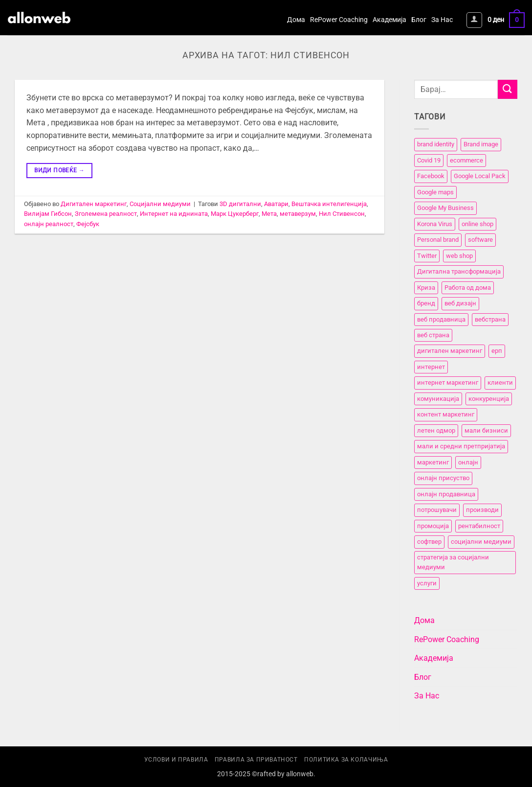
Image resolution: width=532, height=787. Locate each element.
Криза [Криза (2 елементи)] (426, 288)
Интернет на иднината (174, 214)
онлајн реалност (49, 224)
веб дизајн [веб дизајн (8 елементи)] (460, 303)
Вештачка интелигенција (329, 204)
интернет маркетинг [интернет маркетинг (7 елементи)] (448, 383)
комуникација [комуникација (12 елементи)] (438, 399)
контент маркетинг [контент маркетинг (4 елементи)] (446, 415)
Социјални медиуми (160, 204)
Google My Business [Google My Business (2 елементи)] (445, 208)
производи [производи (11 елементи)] (482, 510)
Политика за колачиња (346, 760)
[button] (474, 20)
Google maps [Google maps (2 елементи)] (435, 192)
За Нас (442, 20)
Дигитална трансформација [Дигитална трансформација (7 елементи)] (459, 271)
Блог (419, 20)
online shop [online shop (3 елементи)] (477, 224)
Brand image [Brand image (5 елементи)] (481, 145)
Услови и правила (176, 760)
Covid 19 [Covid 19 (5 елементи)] (429, 160)
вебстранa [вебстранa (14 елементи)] (490, 319)
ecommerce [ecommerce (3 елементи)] (466, 160)
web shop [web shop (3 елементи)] (459, 256)
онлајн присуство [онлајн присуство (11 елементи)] (443, 478)
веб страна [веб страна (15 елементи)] (433, 335)
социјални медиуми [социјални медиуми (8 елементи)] (481, 542)
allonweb (300, 774)
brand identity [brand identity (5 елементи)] (436, 145)
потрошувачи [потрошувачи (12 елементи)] (437, 510)
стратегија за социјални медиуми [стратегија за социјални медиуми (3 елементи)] (453, 562)
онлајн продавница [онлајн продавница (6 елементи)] (446, 494)
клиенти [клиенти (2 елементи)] (500, 383)
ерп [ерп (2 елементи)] (497, 351)
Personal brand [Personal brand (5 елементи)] (438, 240)
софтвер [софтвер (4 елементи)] (429, 542)
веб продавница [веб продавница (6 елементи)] (441, 319)
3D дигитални (240, 204)
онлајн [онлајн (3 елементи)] (468, 462)
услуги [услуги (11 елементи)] (427, 583)
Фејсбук (88, 224)
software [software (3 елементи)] (480, 240)
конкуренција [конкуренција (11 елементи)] (489, 399)
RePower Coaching (339, 20)
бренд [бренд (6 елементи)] (426, 303)
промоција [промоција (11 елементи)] (433, 526)
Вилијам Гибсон (48, 214)
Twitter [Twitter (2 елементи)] (427, 256)
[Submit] (508, 89)
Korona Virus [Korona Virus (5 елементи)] (435, 224)
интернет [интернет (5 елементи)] (431, 367)
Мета (269, 214)
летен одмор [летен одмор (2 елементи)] (436, 430)
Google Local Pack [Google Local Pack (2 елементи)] (480, 176)
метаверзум (298, 214)
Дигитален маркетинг (94, 204)
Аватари (276, 204)
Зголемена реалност (106, 214)
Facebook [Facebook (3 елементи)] (431, 176)
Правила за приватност (256, 760)
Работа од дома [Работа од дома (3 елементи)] (468, 288)
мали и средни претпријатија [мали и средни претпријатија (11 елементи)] (461, 447)
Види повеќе (59, 171)
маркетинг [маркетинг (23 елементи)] (433, 462)
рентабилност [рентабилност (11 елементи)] (479, 526)
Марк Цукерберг (235, 214)
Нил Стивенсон (342, 214)
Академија (389, 20)
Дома (296, 20)
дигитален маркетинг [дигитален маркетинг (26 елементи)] (450, 351)
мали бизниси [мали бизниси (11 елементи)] (486, 430)
